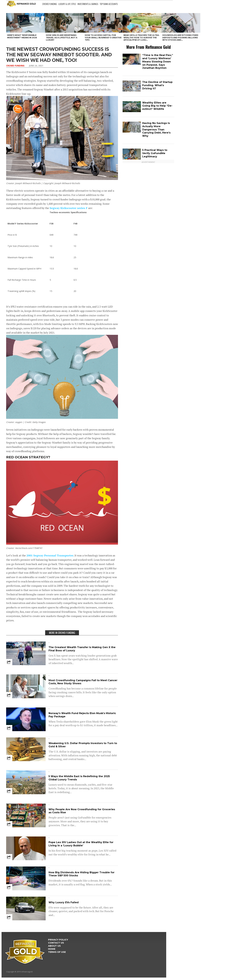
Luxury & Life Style (67, 4)
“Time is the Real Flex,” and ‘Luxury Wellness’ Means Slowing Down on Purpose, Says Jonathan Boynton (158, 62)
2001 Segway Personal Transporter (50, 555)
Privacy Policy (58, 940)
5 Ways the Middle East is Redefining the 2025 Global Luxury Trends (79, 778)
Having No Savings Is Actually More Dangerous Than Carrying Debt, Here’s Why (156, 129)
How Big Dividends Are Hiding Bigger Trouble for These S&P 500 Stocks (81, 874)
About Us (54, 946)
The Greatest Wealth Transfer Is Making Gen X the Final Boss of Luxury (82, 649)
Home (52, 949)
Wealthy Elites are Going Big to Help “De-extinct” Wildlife (157, 106)
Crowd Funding (50, 4)
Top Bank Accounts (109, 4)
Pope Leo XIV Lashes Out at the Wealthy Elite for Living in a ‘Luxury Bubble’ (81, 844)
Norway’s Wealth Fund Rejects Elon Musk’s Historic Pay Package (82, 715)
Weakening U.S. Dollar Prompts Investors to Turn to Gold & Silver (83, 745)
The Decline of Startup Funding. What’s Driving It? (157, 85)
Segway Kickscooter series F (69, 208)
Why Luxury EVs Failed (64, 902)
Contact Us (56, 943)
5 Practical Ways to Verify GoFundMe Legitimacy (155, 153)
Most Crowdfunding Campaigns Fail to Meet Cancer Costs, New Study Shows (83, 682)
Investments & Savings (88, 4)
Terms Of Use (57, 952)
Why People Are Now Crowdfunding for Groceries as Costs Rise (82, 811)
